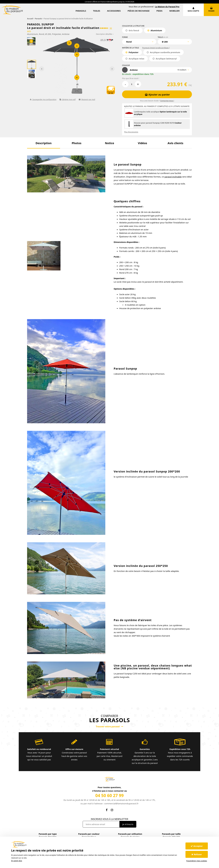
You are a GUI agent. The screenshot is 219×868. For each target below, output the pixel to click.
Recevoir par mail (87, 99)
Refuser (197, 854)
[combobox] (139, 42)
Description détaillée (105, 34)
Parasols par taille (171, 834)
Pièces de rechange (139, 11)
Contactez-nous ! (167, 101)
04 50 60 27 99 (110, 795)
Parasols (81, 11)
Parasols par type (48, 834)
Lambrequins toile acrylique (147, 112)
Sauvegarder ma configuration (43, 99)
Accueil (30, 19)
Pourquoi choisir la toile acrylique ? (156, 48)
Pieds (159, 11)
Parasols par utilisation (130, 834)
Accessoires (114, 11)
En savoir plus (17, 861)
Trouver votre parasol (109, 726)
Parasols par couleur (89, 834)
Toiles (97, 11)
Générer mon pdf (68, 99)
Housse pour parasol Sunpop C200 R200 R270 (154, 123)
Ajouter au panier (157, 95)
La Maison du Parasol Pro (167, 7)
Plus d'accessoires (131, 132)
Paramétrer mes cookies (197, 861)
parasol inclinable (173, 177)
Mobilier (175, 11)
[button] (44, 143)
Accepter (197, 846)
